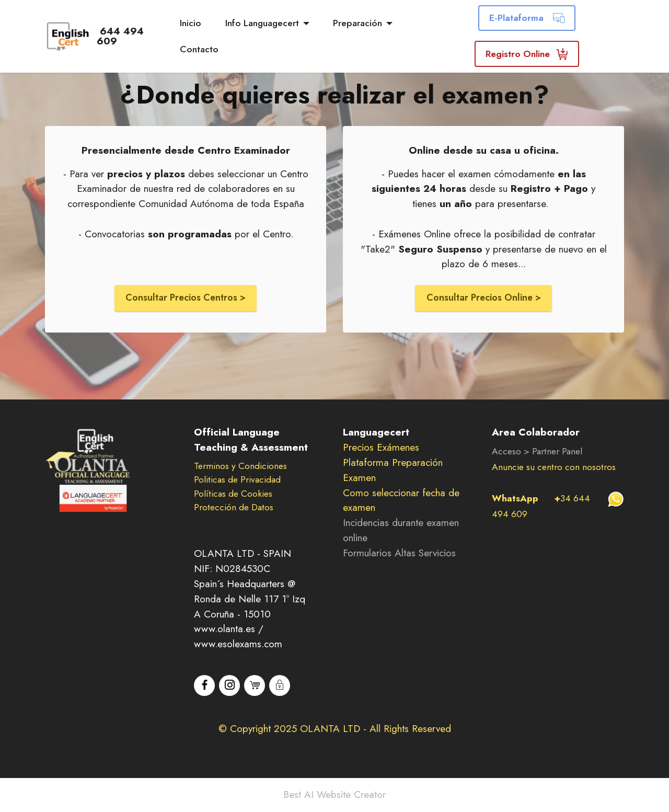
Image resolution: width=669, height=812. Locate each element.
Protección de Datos (234, 508)
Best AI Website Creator (334, 796)
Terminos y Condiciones (240, 467)
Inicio (192, 23)
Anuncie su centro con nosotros (554, 468)
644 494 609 (134, 36)
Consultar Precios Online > (483, 298)
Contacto (200, 49)
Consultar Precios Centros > (186, 298)
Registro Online (527, 54)
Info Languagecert (263, 23)
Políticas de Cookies (233, 495)
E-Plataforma (527, 18)
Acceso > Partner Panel (537, 452)
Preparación (359, 23)
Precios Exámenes (381, 448)
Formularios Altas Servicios (399, 554)
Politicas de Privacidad (237, 481)
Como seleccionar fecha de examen (401, 501)
